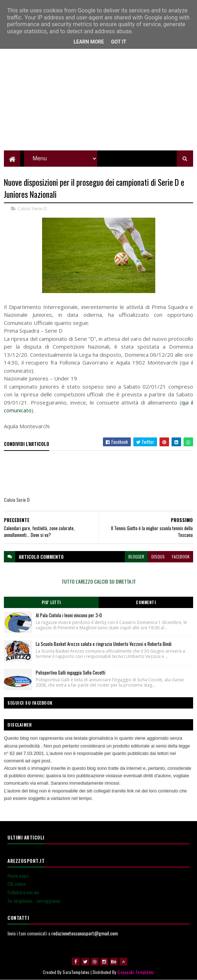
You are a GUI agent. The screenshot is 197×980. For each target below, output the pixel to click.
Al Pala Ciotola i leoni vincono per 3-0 (69, 615)
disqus (158, 557)
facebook (181, 557)
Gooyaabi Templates (136, 972)
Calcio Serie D (32, 208)
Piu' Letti (51, 602)
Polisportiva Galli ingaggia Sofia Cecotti (71, 672)
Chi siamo (16, 884)
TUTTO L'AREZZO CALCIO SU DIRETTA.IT (99, 581)
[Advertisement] (98, 101)
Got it (119, 42)
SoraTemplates (76, 972)
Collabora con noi (23, 892)
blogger (136, 557)
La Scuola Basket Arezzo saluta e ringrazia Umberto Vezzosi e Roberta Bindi (104, 644)
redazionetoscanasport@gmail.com (85, 933)
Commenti (146, 602)
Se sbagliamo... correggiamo (34, 901)
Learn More (89, 42)
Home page (18, 875)
